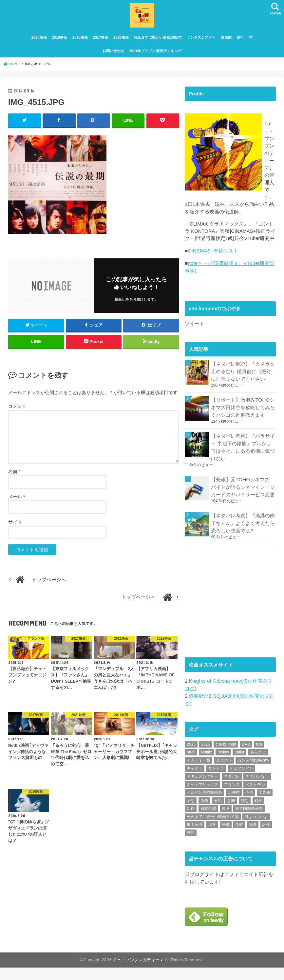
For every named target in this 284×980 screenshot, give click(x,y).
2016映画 (121, 42)
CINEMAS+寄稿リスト (212, 270)
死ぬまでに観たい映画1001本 (158, 42)
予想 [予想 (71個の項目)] (191, 813)
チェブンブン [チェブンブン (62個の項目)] (241, 781)
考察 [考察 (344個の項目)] (239, 837)
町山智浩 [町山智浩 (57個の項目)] (195, 837)
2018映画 (80, 42)
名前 (14, 476)
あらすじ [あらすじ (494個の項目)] (258, 765)
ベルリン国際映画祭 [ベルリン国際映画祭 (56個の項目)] (204, 805)
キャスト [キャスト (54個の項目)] (195, 781)
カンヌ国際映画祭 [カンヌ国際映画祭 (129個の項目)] (253, 773)
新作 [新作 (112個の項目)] (191, 821)
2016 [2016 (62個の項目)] (206, 757)
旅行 (240, 42)
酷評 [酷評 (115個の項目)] (191, 845)
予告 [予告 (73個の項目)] (249, 805)
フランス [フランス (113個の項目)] (232, 797)
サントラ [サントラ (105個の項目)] (216, 781)
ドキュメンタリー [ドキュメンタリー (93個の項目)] (202, 789)
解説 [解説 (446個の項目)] (253, 837)
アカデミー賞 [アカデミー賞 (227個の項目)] (199, 773)
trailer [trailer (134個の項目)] (239, 765)
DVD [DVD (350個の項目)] (246, 757)
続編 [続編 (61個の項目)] (226, 837)
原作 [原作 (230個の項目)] (204, 813)
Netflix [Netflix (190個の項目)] (207, 765)
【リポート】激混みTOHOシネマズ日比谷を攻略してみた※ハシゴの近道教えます (243, 424)
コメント (17, 410)
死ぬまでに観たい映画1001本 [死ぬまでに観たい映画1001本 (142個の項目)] (213, 829)
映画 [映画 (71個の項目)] (226, 821)
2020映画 (39, 42)
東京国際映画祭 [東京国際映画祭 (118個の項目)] (249, 821)
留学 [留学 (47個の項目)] (212, 837)
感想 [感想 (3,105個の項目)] (245, 813)
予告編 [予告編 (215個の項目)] (265, 805)
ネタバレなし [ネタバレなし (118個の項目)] (257, 789)
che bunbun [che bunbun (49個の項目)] (226, 757)
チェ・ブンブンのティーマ (138, 972)
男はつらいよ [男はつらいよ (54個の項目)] (256, 829)
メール (17, 501)
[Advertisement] (234, 614)
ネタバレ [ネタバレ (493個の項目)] (232, 789)
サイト (15, 526)
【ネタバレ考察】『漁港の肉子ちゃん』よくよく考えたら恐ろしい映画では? (243, 537)
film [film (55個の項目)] (259, 757)
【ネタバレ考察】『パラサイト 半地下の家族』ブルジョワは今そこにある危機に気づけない (243, 463)
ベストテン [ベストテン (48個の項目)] (255, 797)
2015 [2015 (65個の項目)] (191, 757)
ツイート (195, 341)
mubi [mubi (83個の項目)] (191, 765)
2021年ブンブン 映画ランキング (155, 55)
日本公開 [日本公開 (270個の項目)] (208, 821)
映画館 (226, 42)
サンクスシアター (201, 42)
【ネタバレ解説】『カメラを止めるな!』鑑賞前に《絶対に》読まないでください (243, 389)
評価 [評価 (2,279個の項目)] (266, 837)
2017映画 (100, 42)
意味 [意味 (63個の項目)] (231, 813)
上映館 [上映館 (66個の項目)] (234, 805)
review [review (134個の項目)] (223, 765)
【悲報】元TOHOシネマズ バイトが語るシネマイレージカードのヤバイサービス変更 (243, 502)
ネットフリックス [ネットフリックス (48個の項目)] (202, 797)
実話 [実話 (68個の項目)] (218, 813)
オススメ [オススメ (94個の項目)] (224, 773)
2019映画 (59, 42)
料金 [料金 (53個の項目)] (258, 813)
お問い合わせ (113, 55)
